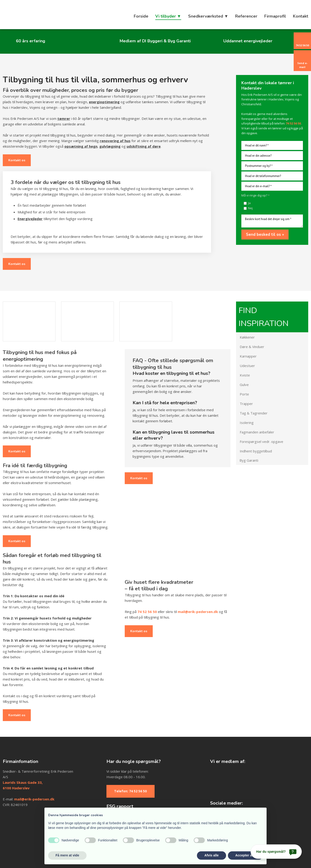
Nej (250, 208)
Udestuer (247, 366)
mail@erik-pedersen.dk (198, 612)
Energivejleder (30, 219)
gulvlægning (110, 146)
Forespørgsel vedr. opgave (261, 442)
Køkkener (247, 337)
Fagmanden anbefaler (257, 432)
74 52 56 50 (147, 612)
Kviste (245, 375)
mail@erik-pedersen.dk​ (34, 799)
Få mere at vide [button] (67, 855)
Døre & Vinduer (252, 347)
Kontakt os (17, 160)
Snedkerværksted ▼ (208, 16)
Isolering (247, 423)
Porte (244, 394)
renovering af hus (115, 141)
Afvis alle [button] (211, 855)
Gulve (244, 385)
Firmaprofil (275, 16)
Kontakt (301, 16)
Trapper (246, 404)
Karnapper (248, 356)
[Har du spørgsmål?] (276, 852)
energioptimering (104, 102)
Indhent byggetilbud (256, 451)
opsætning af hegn (81, 146)
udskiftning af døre (144, 146)
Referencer (246, 16)
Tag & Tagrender (254, 413)
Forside (141, 16)
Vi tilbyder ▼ (168, 16)
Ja (249, 203)
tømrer (64, 118)
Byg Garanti (249, 460)
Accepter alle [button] (245, 855)
